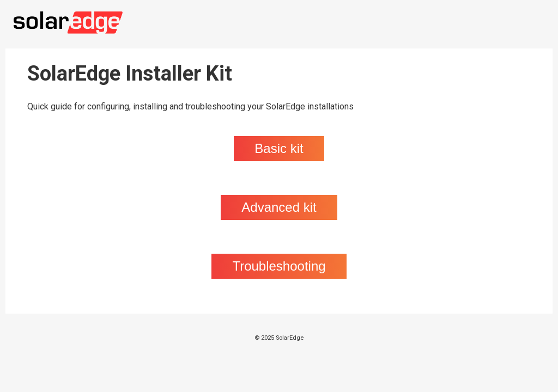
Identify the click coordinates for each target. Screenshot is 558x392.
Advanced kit (279, 207)
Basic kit (279, 148)
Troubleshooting (279, 266)
